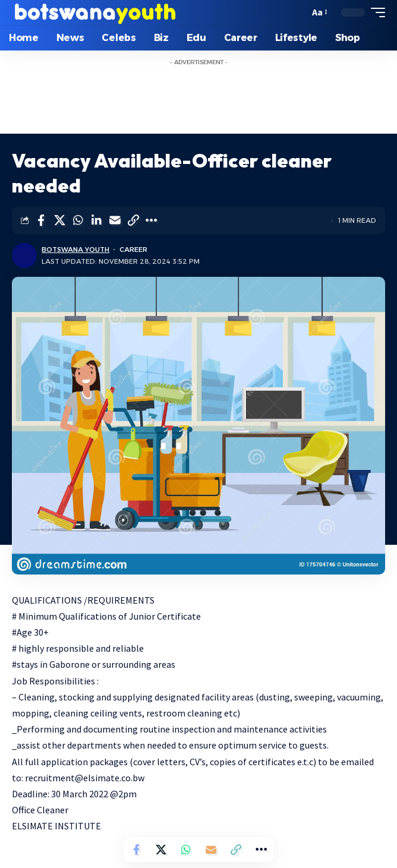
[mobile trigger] (375, 12)
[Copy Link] (133, 220)
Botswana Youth (75, 250)
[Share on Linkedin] (96, 220)
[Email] (115, 220)
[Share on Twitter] (59, 220)
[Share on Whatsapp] (78, 220)
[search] (297, 13)
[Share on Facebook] (41, 220)
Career (133, 250)
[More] (152, 220)
